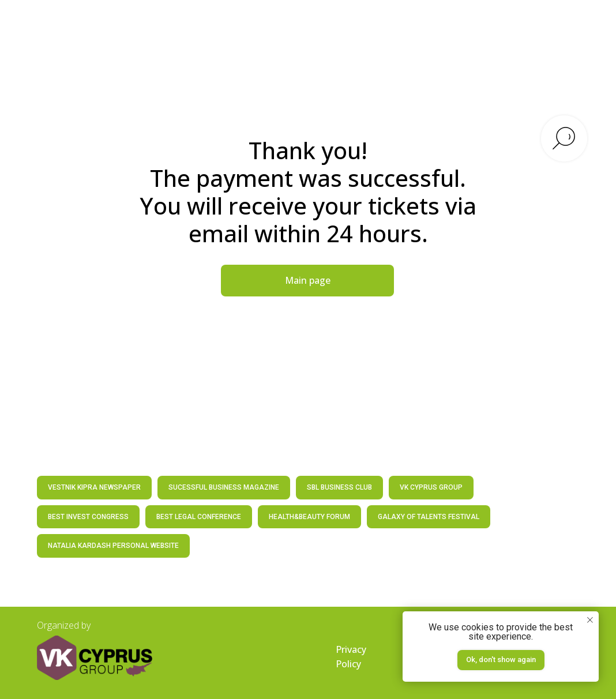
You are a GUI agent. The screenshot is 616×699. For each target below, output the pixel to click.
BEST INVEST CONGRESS (88, 517)
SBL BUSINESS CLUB (339, 487)
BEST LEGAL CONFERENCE (199, 517)
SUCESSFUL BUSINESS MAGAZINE (224, 487)
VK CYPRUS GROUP (431, 487)
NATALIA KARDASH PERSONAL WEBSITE (113, 546)
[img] (95, 658)
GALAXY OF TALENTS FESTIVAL (429, 517)
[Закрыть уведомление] (590, 620)
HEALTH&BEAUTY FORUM (309, 517)
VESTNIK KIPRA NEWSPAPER (94, 487)
